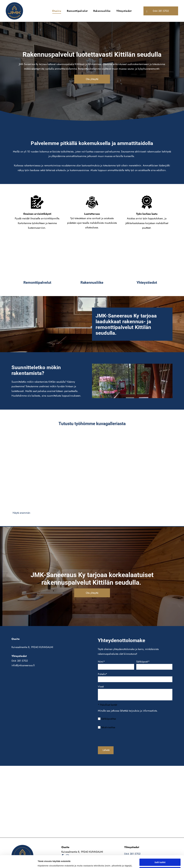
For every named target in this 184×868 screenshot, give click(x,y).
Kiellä (160, 854)
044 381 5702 (20, 661)
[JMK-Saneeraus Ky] (37, 259)
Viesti (101, 687)
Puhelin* (103, 674)
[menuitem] (57, 11)
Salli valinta (160, 845)
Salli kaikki (160, 837)
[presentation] (120, 738)
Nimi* (101, 662)
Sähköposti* (143, 662)
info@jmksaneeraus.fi (23, 665)
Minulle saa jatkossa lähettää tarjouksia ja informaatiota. (128, 711)
